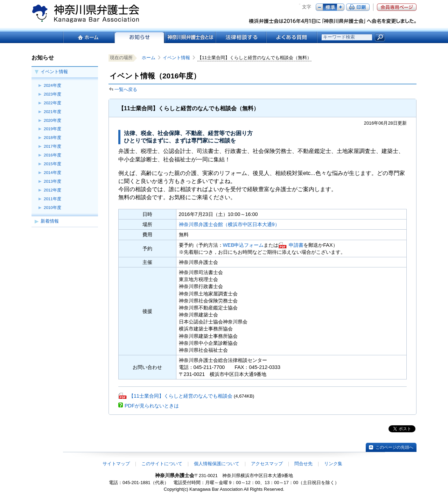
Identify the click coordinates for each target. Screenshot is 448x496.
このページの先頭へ (394, 447)
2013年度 (52, 181)
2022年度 (52, 103)
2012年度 (52, 190)
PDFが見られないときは (152, 406)
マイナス (319, 7)
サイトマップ (116, 464)
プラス (341, 7)
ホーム (88, 37)
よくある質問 (292, 37)
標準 (330, 7)
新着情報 (50, 221)
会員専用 (397, 7)
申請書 (296, 245)
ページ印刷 (358, 7)
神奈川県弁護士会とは (190, 37)
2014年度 (52, 173)
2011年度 (52, 199)
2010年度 (52, 208)
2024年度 (52, 85)
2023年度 (52, 94)
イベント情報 (54, 72)
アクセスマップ (267, 464)
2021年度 (52, 112)
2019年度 (52, 129)
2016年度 (52, 155)
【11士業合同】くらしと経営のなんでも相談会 (181, 396)
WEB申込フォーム (243, 245)
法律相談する (241, 37)
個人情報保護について (217, 464)
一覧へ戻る (126, 89)
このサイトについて (162, 464)
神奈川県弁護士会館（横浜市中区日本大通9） (229, 224)
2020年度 (52, 120)
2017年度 (52, 146)
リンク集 (333, 464)
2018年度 (52, 138)
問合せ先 (303, 464)
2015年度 (52, 164)
